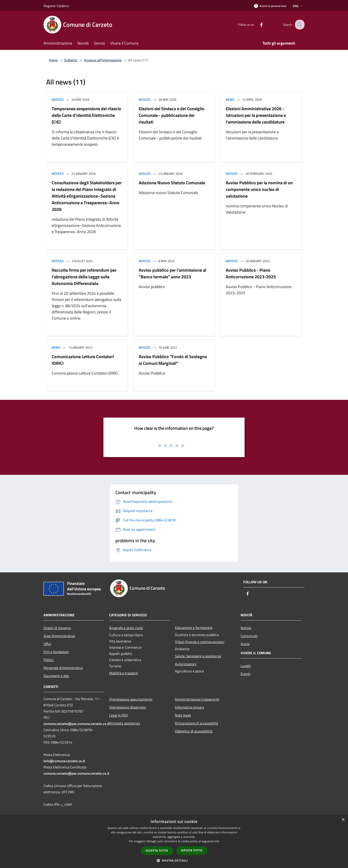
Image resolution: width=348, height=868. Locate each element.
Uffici (47, 644)
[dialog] (174, 841)
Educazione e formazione (194, 628)
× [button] (343, 820)
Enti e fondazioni (56, 652)
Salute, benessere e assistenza (198, 656)
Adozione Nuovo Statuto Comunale (172, 183)
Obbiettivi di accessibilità (194, 731)
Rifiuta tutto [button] (192, 850)
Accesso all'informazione (103, 60)
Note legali (183, 715)
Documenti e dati (56, 676)
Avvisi (245, 644)
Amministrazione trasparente (197, 699)
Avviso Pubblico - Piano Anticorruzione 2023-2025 (251, 273)
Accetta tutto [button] (157, 851)
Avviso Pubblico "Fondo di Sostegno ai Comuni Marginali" (173, 360)
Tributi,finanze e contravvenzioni (200, 642)
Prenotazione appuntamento (131, 699)
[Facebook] (258, 25)
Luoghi (246, 666)
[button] (174, 860)
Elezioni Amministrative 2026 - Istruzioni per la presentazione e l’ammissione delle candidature (256, 115)
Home (53, 60)
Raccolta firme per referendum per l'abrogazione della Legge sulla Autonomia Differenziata (84, 277)
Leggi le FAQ (119, 715)
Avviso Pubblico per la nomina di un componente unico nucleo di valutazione (259, 189)
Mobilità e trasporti (124, 673)
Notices (58, 99)
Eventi (245, 674)
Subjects (71, 60)
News (230, 99)
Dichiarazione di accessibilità (196, 723)
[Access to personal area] (270, 6)
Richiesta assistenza (125, 723)
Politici (49, 660)
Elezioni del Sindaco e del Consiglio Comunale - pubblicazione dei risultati (172, 115)
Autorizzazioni (186, 664)
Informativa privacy (190, 707)
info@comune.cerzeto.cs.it (64, 761)
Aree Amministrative (59, 636)
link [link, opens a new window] (217, 841)
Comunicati (249, 636)
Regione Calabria (56, 6)
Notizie (246, 628)
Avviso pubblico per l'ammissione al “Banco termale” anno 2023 (172, 273)
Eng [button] (298, 6)
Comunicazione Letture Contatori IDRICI (83, 360)
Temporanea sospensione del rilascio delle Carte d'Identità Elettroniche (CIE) (86, 115)
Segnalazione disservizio (128, 707)
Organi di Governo (57, 628)
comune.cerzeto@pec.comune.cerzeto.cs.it (76, 724)
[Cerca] (299, 25)
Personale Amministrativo (63, 668)
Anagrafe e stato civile (126, 628)
